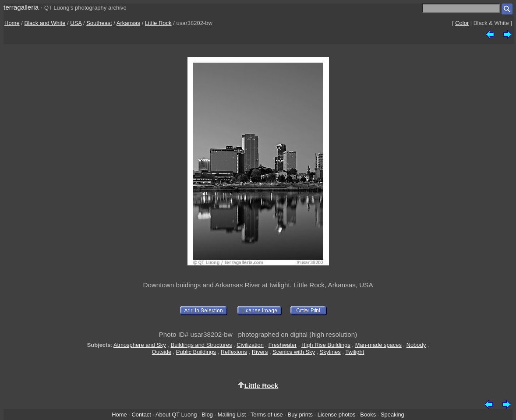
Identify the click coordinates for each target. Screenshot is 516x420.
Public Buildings (196, 352)
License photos (337, 415)
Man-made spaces (378, 345)
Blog (207, 415)
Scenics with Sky (294, 352)
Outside (162, 352)
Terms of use (267, 415)
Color (462, 23)
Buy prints (300, 415)
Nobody (416, 345)
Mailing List (232, 415)
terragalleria (21, 7)
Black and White (45, 23)
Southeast (99, 23)
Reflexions (234, 352)
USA (76, 23)
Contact (141, 415)
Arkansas (128, 23)
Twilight (355, 352)
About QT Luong (176, 415)
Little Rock (158, 23)
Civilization (250, 345)
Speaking (392, 415)
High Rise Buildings (326, 345)
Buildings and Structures (201, 345)
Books (368, 415)
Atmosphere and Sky (140, 345)
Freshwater (283, 345)
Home (12, 23)
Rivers (260, 352)
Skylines (330, 352)
